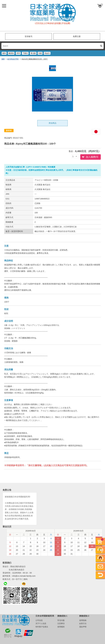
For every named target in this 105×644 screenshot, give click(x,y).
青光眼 (33, 53)
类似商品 (52, 123)
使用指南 (83, 620)
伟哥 (18, 53)
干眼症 (25, 53)
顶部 (3, 59)
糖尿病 (11, 53)
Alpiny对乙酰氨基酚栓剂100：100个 (35, 59)
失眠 (40, 53)
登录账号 (29, 36)
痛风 (4, 53)
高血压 (47, 53)
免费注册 (77, 36)
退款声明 (83, 627)
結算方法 (83, 623)
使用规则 (61, 627)
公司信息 (39, 620)
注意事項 (61, 623)
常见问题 (61, 620)
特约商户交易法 (42, 627)
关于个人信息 (41, 623)
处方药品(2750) (13, 59)
